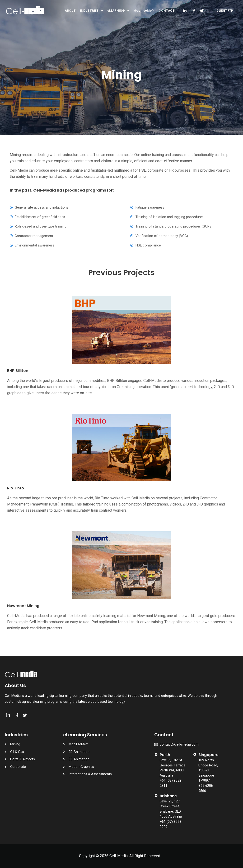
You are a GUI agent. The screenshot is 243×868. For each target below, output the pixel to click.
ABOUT (70, 11)
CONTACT (167, 11)
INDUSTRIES (91, 11)
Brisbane (168, 796)
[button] (225, 11)
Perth (165, 755)
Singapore (208, 755)
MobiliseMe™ (144, 11)
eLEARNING (118, 11)
